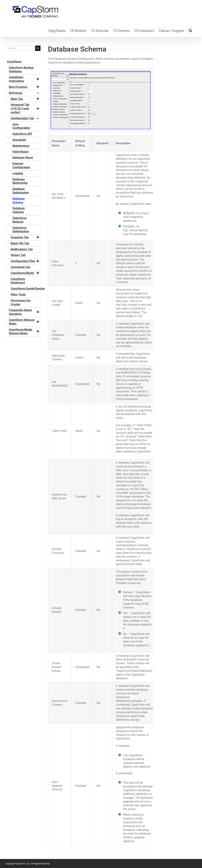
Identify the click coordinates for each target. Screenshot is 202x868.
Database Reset (23, 158)
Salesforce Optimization (21, 230)
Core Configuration (21, 126)
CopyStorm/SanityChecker (26, 289)
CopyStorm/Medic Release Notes (24, 332)
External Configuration (21, 165)
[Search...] (20, 48)
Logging (18, 173)
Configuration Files (25, 261)
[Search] (38, 48)
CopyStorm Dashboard (18, 281)
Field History (21, 152)
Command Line (21, 267)
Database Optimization (21, 191)
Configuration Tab (25, 118)
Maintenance (21, 146)
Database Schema (19, 201)
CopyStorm (14, 62)
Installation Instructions (24, 79)
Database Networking (20, 181)
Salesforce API (22, 134)
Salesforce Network (20, 220)
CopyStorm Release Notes (24, 322)
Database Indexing (19, 210)
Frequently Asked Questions (24, 312)
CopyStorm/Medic (25, 273)
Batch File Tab (20, 243)
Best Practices (24, 87)
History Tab (18, 255)
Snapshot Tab (25, 237)
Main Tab (25, 99)
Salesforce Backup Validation (21, 69)
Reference (24, 93)
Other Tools (18, 295)
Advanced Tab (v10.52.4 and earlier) (25, 108)
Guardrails (19, 140)
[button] (190, 30)
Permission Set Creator (21, 302)
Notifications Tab (22, 249)
